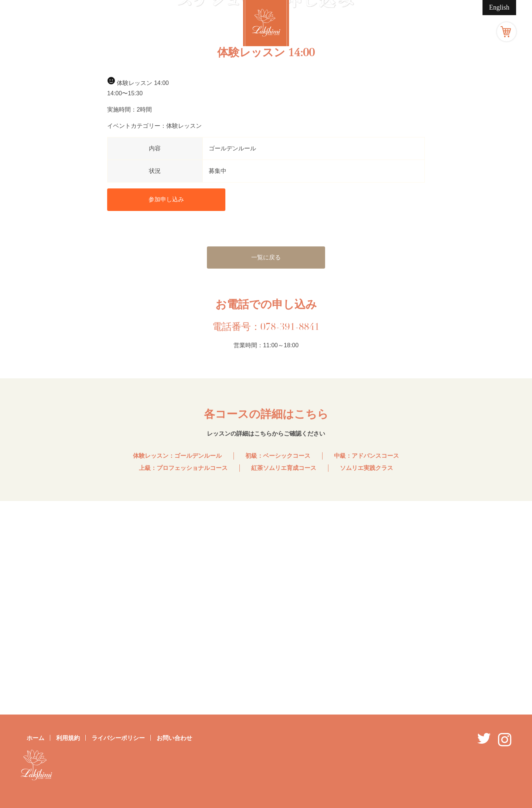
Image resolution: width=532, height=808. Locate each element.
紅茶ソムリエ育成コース (284, 681)
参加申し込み (166, 413)
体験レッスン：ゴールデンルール (177, 669)
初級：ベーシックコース (278, 669)
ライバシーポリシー (118, 738)
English (499, 7)
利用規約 (68, 738)
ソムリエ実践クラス (366, 681)
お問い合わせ (174, 738)
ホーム (35, 738)
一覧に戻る (266, 471)
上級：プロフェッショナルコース (183, 681)
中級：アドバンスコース (366, 669)
